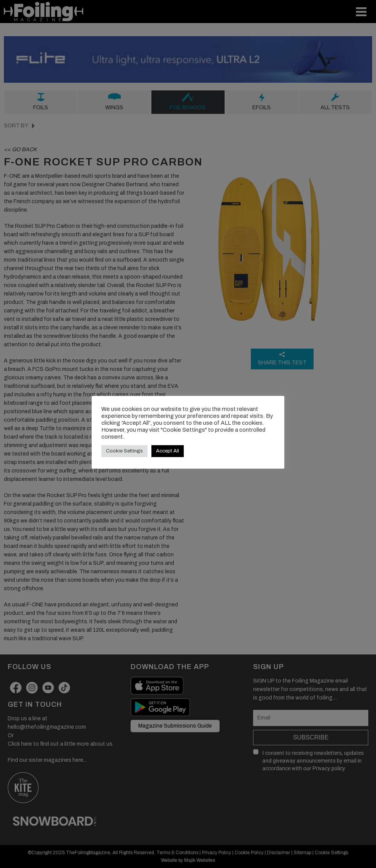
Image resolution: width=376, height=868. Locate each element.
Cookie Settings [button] (124, 451)
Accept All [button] (168, 451)
